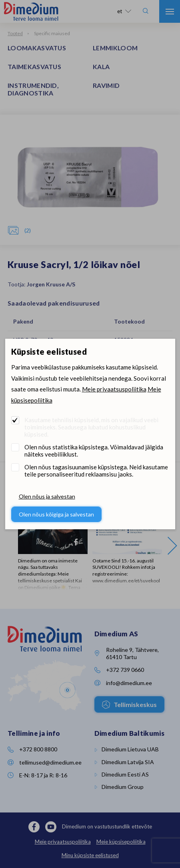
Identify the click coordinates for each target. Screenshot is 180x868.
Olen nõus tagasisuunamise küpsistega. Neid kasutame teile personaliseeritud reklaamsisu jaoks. (96, 471)
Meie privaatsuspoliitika (114, 389)
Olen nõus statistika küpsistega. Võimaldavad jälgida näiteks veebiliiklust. (94, 451)
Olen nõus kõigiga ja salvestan (56, 514)
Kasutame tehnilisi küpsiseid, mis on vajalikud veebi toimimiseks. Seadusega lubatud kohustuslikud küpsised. (91, 427)
